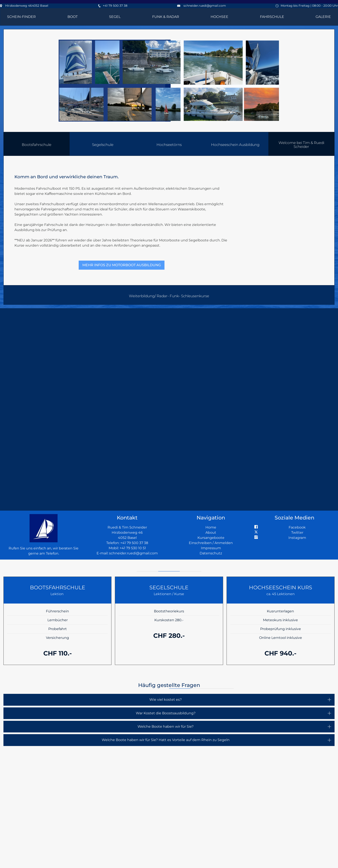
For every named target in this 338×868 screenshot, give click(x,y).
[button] (301, 144)
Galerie (323, 17)
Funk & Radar (166, 17)
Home (211, 527)
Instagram (297, 538)
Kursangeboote (211, 538)
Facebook (297, 527)
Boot (73, 17)
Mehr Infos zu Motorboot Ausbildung (122, 265)
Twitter (297, 533)
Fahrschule (272, 17)
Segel (115, 17)
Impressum (211, 548)
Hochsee (219, 17)
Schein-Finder (21, 17)
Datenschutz (211, 553)
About (211, 533)
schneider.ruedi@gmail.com (205, 6)
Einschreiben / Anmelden (211, 543)
